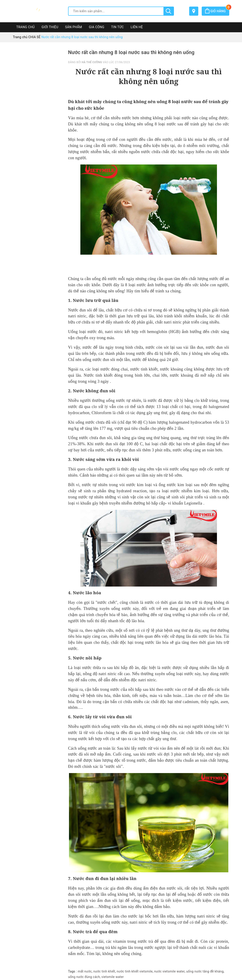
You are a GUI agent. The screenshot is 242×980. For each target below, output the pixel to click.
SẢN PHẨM (74, 27)
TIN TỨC (117, 27)
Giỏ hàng (217, 11)
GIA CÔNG (97, 27)
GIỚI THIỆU (50, 27)
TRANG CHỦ (26, 27)
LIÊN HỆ (137, 27)
